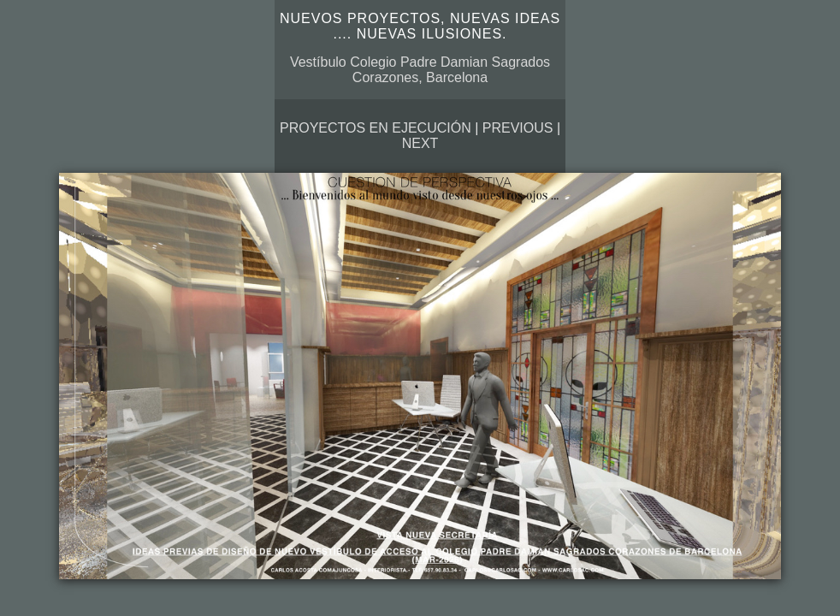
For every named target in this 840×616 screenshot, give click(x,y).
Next (420, 143)
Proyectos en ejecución (376, 128)
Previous (518, 128)
